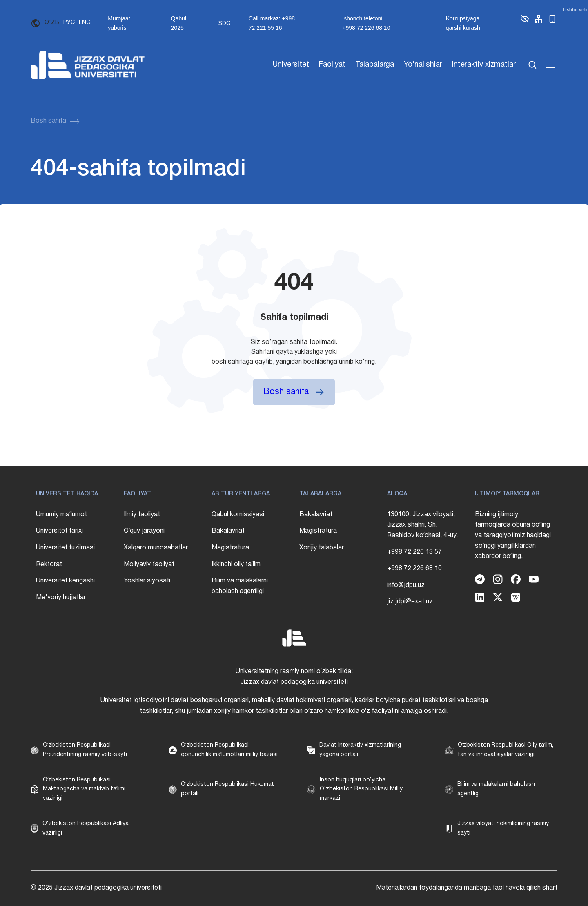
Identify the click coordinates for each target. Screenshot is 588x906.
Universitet (291, 65)
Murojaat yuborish (119, 23)
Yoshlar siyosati (147, 581)
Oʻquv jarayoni (144, 531)
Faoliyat (332, 65)
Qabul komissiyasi (238, 515)
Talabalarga (375, 65)
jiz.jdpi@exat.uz (410, 602)
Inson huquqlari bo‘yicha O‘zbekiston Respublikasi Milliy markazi (361, 789)
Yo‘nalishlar (423, 65)
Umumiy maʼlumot (61, 515)
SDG (224, 23)
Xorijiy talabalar (322, 548)
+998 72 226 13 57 (414, 552)
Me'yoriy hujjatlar (61, 598)
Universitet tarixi (59, 531)
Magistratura (230, 548)
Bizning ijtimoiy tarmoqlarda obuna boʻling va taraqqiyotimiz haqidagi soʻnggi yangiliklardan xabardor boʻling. (513, 536)
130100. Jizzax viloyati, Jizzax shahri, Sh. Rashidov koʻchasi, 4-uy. (422, 525)
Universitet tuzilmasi (65, 548)
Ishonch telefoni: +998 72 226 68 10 (366, 23)
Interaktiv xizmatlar (484, 65)
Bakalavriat (228, 531)
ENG (85, 23)
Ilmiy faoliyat (142, 515)
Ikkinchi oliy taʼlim (236, 565)
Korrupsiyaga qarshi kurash (463, 23)
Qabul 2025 (179, 23)
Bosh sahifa (48, 121)
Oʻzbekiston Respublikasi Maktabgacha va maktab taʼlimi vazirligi (84, 789)
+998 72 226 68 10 (414, 569)
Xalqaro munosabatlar (156, 548)
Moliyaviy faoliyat (149, 565)
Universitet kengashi (65, 581)
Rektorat (49, 565)
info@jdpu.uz (406, 585)
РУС (69, 23)
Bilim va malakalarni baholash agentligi (240, 586)
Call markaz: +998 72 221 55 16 (272, 23)
